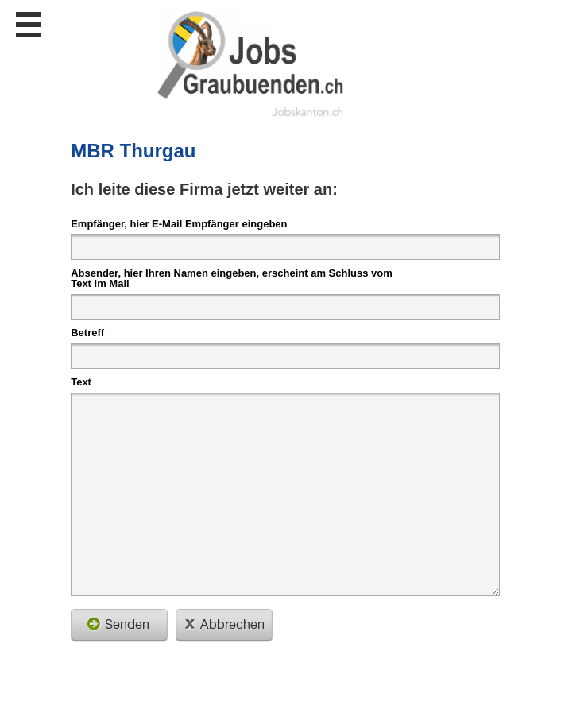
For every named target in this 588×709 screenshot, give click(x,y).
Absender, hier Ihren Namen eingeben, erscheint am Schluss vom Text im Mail (232, 278)
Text (81, 382)
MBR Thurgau (133, 151)
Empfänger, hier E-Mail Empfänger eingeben (179, 223)
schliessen (224, 626)
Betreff (87, 332)
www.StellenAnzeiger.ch (251, 63)
